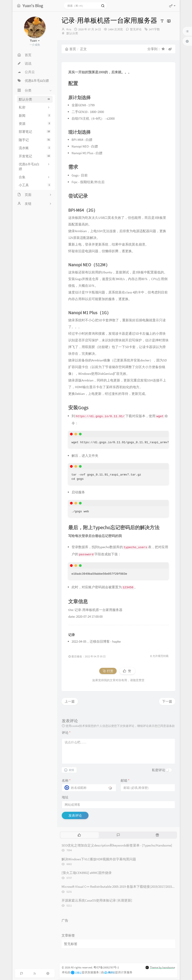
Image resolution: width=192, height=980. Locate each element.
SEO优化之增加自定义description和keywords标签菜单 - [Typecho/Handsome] (117, 845)
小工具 (35, 185)
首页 (71, 49)
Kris (69, 29)
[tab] (79, 835)
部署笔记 (35, 132)
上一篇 (70, 701)
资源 (35, 124)
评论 (66, 733)
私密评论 (159, 770)
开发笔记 (35, 156)
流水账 (35, 148)
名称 (66, 780)
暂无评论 (136, 29)
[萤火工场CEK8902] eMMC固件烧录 (87, 873)
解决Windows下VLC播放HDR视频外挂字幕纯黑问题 (99, 859)
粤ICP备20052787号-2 (106, 967)
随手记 (35, 140)
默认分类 (35, 99)
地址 (65, 797)
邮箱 (125, 780)
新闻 (35, 116)
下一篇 (167, 701)
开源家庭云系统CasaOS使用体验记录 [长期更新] (97, 900)
